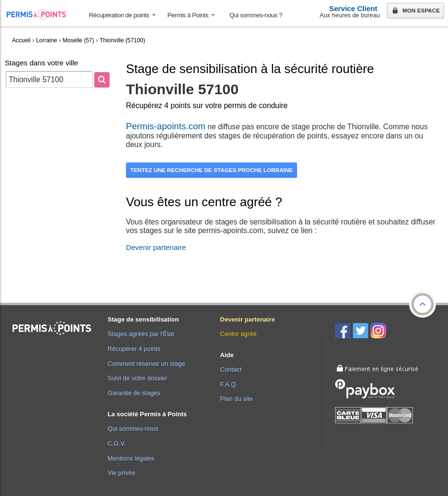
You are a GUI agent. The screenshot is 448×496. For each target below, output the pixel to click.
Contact (231, 369)
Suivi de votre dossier (137, 378)
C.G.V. (117, 443)
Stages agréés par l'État (141, 334)
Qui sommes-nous (133, 428)
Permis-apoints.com (166, 126)
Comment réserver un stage (146, 364)
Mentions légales (131, 458)
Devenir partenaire (156, 247)
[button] (423, 304)
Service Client (353, 8)
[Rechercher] (102, 80)
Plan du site (236, 399)
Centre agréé (238, 334)
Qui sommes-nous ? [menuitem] (256, 15)
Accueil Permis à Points (41, 14)
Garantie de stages (134, 393)
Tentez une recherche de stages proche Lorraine (212, 170)
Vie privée (122, 473)
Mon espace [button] (415, 11)
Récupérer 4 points (134, 349)
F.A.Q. (229, 384)
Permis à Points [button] (188, 15)
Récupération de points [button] (119, 15)
